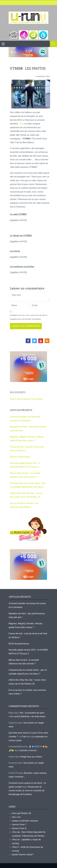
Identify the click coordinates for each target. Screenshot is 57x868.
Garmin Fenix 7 (19, 825)
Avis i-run (16, 817)
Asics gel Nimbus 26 (21, 813)
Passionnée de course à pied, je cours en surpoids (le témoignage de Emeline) (27, 791)
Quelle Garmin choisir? (23, 855)
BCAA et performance (20, 457)
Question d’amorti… (29, 750)
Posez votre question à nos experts (27, 399)
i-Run (21, 124)
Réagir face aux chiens (31, 757)
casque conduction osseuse (25, 821)
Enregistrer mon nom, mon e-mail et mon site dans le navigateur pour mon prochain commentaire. (29, 317)
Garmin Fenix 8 (19, 828)
